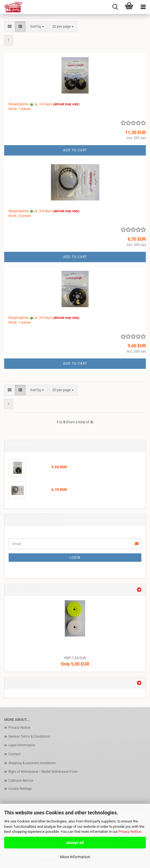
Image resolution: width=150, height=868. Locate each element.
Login (75, 558)
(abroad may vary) (66, 104)
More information (75, 857)
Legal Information (22, 745)
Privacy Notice (130, 832)
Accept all (75, 843)
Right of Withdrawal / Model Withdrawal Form (43, 772)
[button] (10, 27)
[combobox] (37, 27)
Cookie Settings (20, 789)
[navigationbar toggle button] (143, 7)
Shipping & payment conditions (32, 763)
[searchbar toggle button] (115, 7)
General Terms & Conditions (29, 737)
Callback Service (21, 781)
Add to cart (75, 150)
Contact (14, 754)
